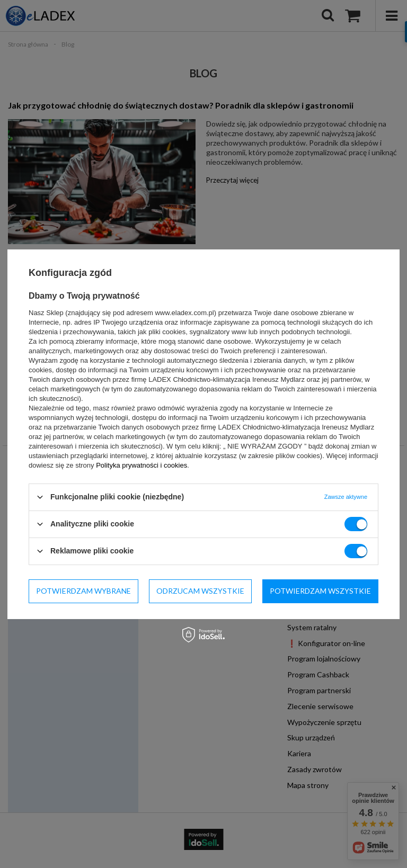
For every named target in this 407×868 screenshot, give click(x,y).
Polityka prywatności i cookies (141, 465)
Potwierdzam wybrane (83, 591)
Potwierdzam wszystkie (320, 591)
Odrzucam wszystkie (200, 591)
